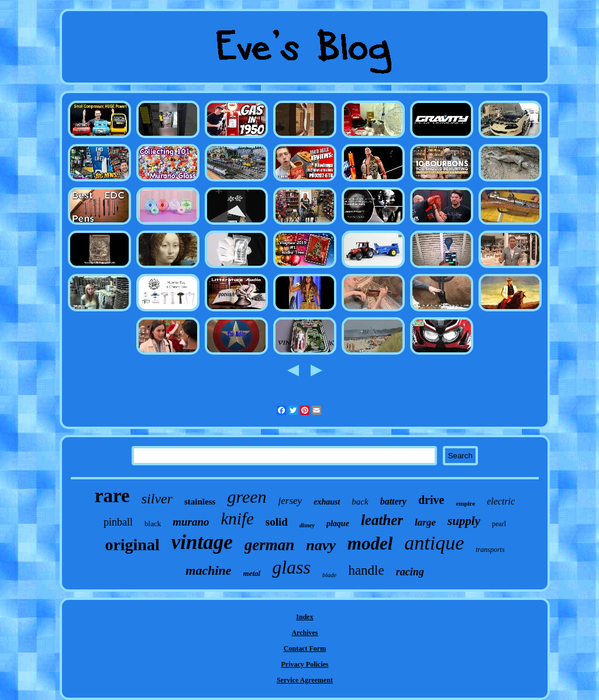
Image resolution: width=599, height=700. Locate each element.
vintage (202, 542)
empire (465, 503)
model (370, 543)
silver (157, 499)
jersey (290, 501)
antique (434, 543)
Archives (304, 633)
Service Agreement (305, 680)
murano (191, 522)
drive (431, 500)
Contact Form (305, 648)
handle (366, 570)
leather (382, 520)
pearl (499, 524)
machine (208, 570)
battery (393, 501)
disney (307, 525)
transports (490, 550)
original (132, 545)
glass (291, 567)
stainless (200, 502)
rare (112, 496)
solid (277, 522)
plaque (338, 524)
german (270, 545)
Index (304, 617)
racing (410, 572)
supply (464, 521)
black (153, 524)
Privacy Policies (305, 664)
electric (501, 501)
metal (252, 573)
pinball (118, 522)
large (425, 522)
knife (237, 519)
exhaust (327, 502)
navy (321, 545)
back (360, 502)
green (247, 497)
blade (329, 575)
